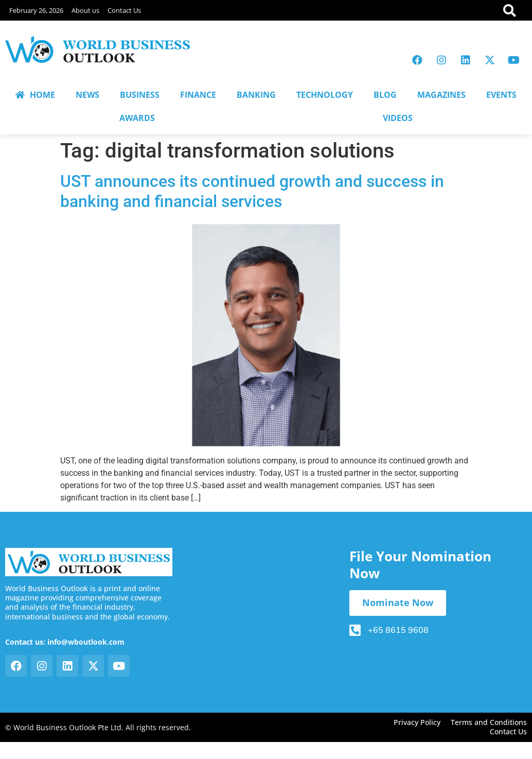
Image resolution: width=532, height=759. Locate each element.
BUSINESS (140, 95)
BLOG (385, 95)
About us (85, 10)
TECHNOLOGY (325, 95)
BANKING (256, 95)
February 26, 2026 (36, 10)
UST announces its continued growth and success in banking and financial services (252, 191)
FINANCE (198, 95)
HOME (35, 95)
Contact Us (124, 10)
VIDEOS (398, 118)
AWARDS (137, 118)
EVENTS (501, 95)
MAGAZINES (441, 95)
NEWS (87, 95)
